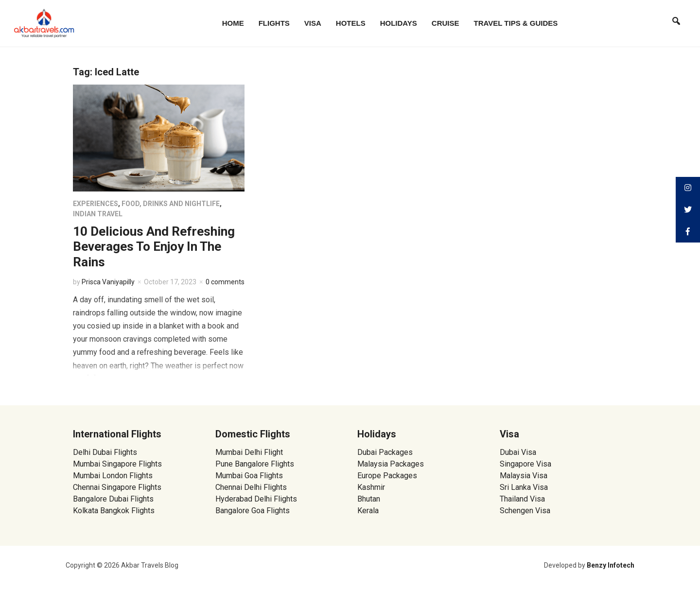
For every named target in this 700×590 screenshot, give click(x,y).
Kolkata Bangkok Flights (114, 511)
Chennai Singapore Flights (117, 487)
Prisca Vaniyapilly (108, 282)
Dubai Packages (385, 452)
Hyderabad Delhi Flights (256, 499)
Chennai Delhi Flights (251, 487)
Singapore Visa (525, 464)
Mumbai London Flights (113, 476)
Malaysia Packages (391, 464)
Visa (313, 23)
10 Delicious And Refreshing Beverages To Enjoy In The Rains (154, 246)
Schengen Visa (525, 511)
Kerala (368, 511)
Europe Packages (387, 476)
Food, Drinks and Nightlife (171, 204)
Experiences (96, 204)
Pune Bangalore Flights (255, 464)
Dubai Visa (518, 452)
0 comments (225, 282)
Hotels (351, 23)
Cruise (446, 23)
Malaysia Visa (524, 476)
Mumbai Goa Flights (249, 476)
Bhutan (369, 499)
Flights (274, 23)
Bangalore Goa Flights (253, 511)
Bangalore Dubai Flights (113, 499)
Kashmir (371, 487)
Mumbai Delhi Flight (249, 452)
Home (233, 23)
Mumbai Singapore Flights (117, 464)
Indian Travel (98, 214)
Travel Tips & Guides (516, 23)
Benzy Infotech (611, 565)
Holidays (399, 23)
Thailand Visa (522, 499)
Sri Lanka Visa (525, 487)
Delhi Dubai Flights (105, 452)
